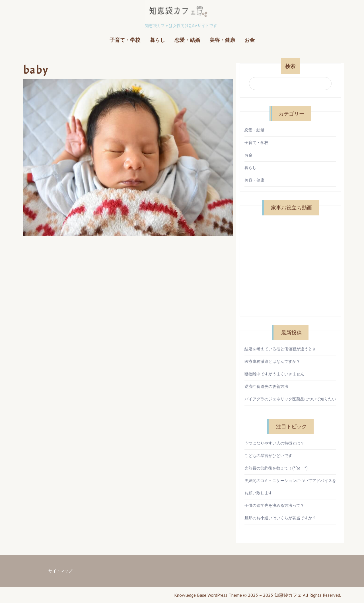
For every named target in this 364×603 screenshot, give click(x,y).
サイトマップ (60, 571)
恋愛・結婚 (187, 40)
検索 (290, 66)
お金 (250, 40)
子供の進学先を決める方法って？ (274, 505)
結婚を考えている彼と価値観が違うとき (280, 349)
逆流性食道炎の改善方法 (266, 386)
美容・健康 (222, 40)
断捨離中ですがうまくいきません (274, 374)
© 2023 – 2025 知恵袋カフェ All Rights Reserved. (292, 595)
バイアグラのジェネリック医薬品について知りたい (290, 399)
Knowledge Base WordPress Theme (208, 595)
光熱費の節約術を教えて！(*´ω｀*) (276, 468)
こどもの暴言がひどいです (268, 456)
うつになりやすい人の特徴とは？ (274, 443)
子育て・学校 (125, 40)
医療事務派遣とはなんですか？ (272, 361)
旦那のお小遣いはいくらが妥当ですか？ (280, 518)
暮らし (157, 40)
